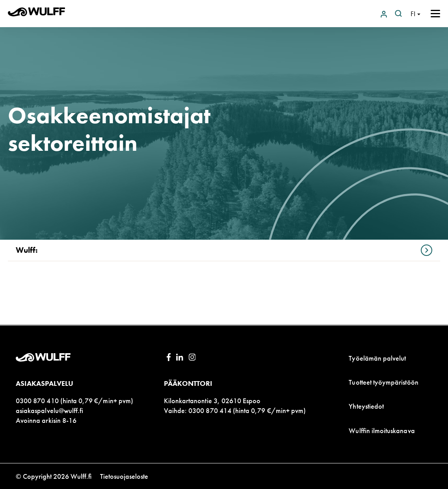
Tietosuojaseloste (124, 476)
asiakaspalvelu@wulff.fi (49, 410)
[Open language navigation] (415, 14)
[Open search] (398, 13)
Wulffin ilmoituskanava (382, 431)
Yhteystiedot (366, 406)
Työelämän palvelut (377, 358)
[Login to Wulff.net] (385, 13)
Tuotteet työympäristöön (383, 382)
